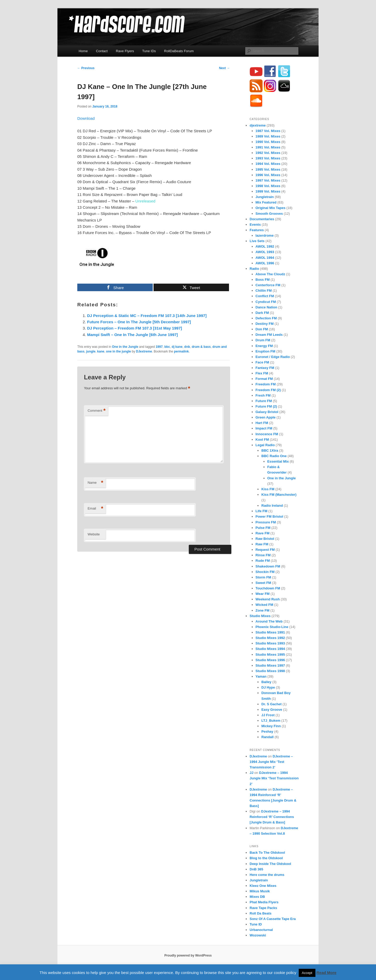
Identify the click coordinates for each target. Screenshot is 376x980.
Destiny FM (265, 324)
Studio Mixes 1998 (270, 671)
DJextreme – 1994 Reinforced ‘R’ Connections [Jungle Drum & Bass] (272, 817)
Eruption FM (266, 351)
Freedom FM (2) (268, 390)
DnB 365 (256, 869)
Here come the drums (267, 875)
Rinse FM (263, 555)
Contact (102, 51)
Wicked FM (265, 605)
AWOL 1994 (265, 258)
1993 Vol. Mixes (268, 158)
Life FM (262, 511)
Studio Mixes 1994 (270, 649)
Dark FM (262, 313)
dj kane (177, 347)
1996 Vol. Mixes (268, 175)
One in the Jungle (125, 347)
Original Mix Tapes (271, 208)
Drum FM (263, 340)
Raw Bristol (265, 539)
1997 (159, 347)
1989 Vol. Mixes (268, 136)
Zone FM (263, 610)
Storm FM (263, 577)
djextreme (258, 125)
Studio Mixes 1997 (270, 665)
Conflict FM (265, 296)
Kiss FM (268, 489)
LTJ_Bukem (271, 721)
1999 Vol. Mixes (268, 191)
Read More (327, 973)
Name (95, 483)
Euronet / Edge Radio (273, 357)
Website (94, 534)
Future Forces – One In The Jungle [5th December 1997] (139, 322)
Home (83, 51)
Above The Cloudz (270, 274)
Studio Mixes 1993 (270, 643)
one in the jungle (118, 351)
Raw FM (262, 544)
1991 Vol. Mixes (268, 147)
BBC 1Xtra (270, 450)
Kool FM (262, 440)
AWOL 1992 (265, 246)
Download (86, 118)
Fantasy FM (265, 368)
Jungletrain (265, 197)
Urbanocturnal (261, 930)
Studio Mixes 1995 (270, 655)
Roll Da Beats (261, 913)
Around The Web (269, 621)
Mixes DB (257, 897)
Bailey (266, 682)
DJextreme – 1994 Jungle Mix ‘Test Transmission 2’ (271, 762)
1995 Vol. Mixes (268, 169)
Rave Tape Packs (263, 908)
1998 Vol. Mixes (268, 186)
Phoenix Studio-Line (272, 627)
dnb (187, 347)
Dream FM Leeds (269, 335)
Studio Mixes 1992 (270, 638)
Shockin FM (265, 572)
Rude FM (263, 561)
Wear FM (263, 594)
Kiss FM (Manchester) (279, 495)
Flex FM (262, 373)
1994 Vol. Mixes (268, 164)
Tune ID (256, 924)
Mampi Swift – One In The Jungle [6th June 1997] (133, 335)
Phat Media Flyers (264, 902)
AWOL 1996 (265, 263)
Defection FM (266, 318)
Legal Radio (265, 445)
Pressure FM (266, 522)
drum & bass (201, 347)
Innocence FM (267, 434)
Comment (96, 411)
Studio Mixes (260, 616)
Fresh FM (263, 395)
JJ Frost (268, 715)
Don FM (262, 329)
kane (101, 351)
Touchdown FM (268, 588)
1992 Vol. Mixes (268, 153)
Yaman (261, 676)
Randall (268, 737)
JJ (251, 773)
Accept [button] (307, 973)
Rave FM (263, 533)
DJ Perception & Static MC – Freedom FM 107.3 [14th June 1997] (147, 316)
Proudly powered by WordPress (188, 955)
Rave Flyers (125, 51)
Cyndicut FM (266, 302)
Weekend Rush (268, 599)
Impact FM (264, 428)
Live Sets (257, 241)
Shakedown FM (268, 566)
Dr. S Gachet (271, 704)
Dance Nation (266, 307)
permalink (181, 351)
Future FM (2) (266, 406)
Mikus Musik (260, 891)
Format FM (264, 379)
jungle (91, 351)
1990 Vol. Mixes (268, 142)
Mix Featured (266, 202)
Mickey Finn (271, 726)
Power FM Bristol (269, 516)
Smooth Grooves (269, 214)
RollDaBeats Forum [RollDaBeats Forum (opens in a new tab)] (179, 51)
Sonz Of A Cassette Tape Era (273, 919)
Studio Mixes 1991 (270, 632)
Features (257, 230)
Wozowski (258, 935)
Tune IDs (149, 51)
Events (255, 225)
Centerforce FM (268, 285)
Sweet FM (263, 583)
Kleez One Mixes (263, 886)
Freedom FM (266, 384)
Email (95, 509)
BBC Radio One (274, 456)
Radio (254, 269)
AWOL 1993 (265, 252)
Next (224, 68)
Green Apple (266, 417)
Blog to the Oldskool (266, 858)
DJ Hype (268, 687)
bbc (167, 347)
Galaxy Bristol (267, 412)
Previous (86, 68)
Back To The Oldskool (267, 853)
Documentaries (262, 219)
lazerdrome (265, 235)
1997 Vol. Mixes (268, 180)
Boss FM (263, 280)
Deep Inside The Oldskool (270, 864)
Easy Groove (272, 710)
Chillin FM (264, 291)
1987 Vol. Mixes (268, 131)
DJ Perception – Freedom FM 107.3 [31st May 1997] (135, 328)
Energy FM (264, 346)
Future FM (264, 401)
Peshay (267, 731)
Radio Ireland (272, 506)
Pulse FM (263, 528)
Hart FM (262, 423)
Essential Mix (278, 461)
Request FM (265, 550)
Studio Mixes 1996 (270, 660)
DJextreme (144, 351)
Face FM (262, 362)
